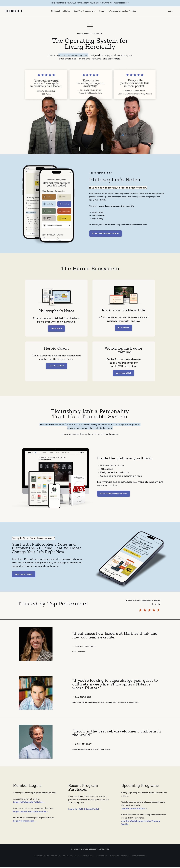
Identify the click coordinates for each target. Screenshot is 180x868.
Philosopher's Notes (60, 11)
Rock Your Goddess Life (85, 11)
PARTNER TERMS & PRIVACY (120, 860)
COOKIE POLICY (102, 860)
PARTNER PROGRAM (139, 860)
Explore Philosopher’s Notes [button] (106, 233)
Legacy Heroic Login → (25, 825)
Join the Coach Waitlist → (134, 813)
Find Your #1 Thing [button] (24, 574)
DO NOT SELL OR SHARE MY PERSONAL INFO (78, 860)
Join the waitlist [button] (56, 366)
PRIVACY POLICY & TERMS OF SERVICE (47, 860)
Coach (103, 11)
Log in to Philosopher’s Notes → (29, 806)
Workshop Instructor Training (123, 11)
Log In (171, 11)
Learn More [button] (56, 329)
